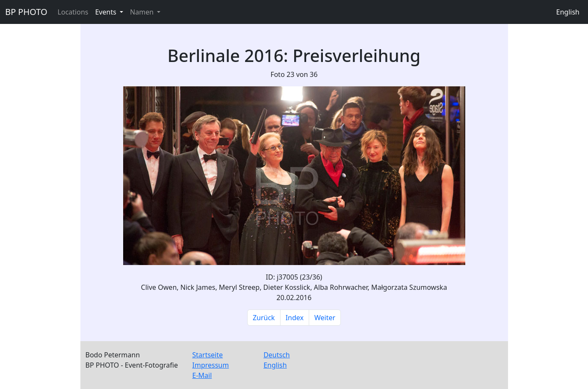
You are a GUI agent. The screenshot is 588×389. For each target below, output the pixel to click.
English (568, 12)
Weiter (325, 318)
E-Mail (202, 375)
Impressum (211, 365)
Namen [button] (143, 12)
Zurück (264, 318)
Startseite (208, 355)
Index (295, 318)
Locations (73, 12)
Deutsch (277, 355)
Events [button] (106, 12)
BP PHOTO (26, 12)
